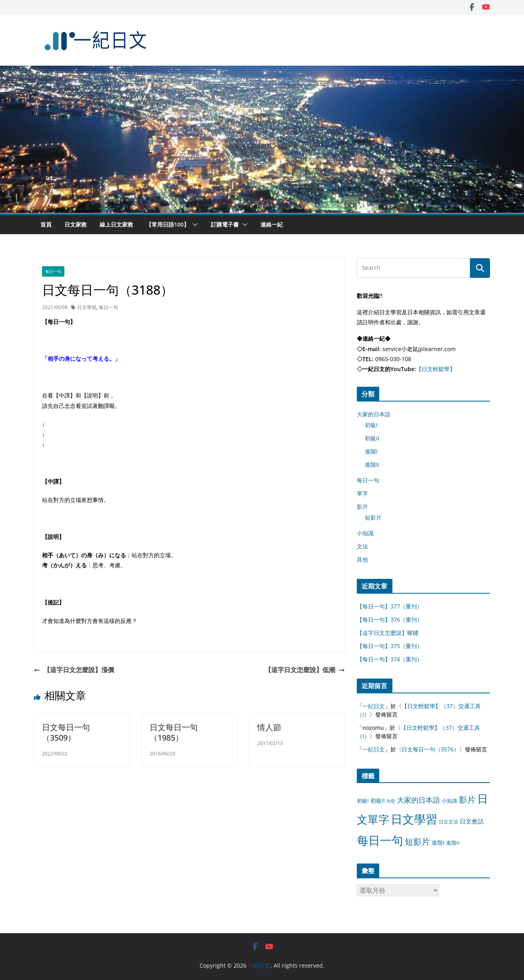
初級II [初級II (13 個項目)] (378, 800)
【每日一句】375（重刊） (390, 646)
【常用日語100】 (168, 224)
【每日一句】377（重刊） (390, 606)
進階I (371, 451)
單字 (362, 493)
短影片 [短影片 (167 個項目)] (417, 841)
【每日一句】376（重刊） (390, 620)
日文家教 (76, 224)
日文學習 (87, 307)
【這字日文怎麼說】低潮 (305, 670)
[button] (194, 225)
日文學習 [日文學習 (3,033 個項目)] (414, 819)
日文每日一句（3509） (66, 732)
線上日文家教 (116, 224)
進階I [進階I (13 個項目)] (438, 842)
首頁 (46, 224)
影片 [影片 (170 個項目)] (467, 799)
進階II (372, 465)
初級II (372, 438)
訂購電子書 (225, 224)
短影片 (373, 517)
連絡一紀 (272, 224)
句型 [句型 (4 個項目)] (391, 801)
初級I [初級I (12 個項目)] (363, 801)
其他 (362, 559)
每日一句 (53, 271)
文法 (362, 546)
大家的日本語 (374, 414)
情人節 (269, 727)
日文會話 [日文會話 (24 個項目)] (472, 821)
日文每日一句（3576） (430, 749)
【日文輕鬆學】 (436, 369)
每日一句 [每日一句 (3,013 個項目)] (380, 840)
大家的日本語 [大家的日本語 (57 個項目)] (418, 800)
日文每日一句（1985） (174, 732)
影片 (362, 507)
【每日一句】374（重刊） (390, 659)
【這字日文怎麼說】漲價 (74, 670)
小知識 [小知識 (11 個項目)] (449, 801)
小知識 (365, 533)
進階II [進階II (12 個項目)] (453, 843)
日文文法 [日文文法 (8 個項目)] (448, 822)
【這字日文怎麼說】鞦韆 (388, 633)
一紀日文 (374, 706)
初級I (371, 425)
